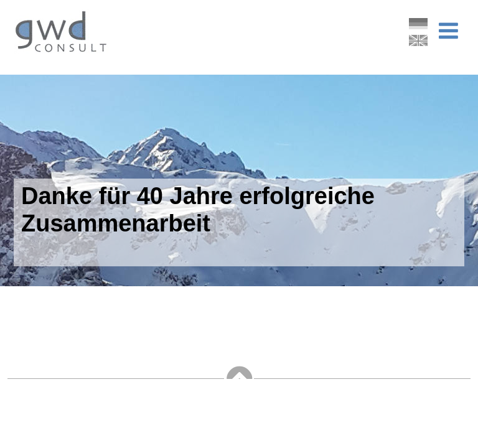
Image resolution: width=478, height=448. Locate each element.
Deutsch (418, 23)
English (418, 40)
